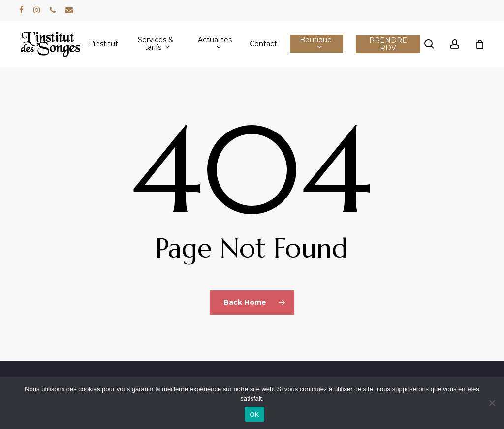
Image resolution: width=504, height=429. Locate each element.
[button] (485, 5)
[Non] (492, 403)
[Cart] (480, 44)
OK (254, 414)
